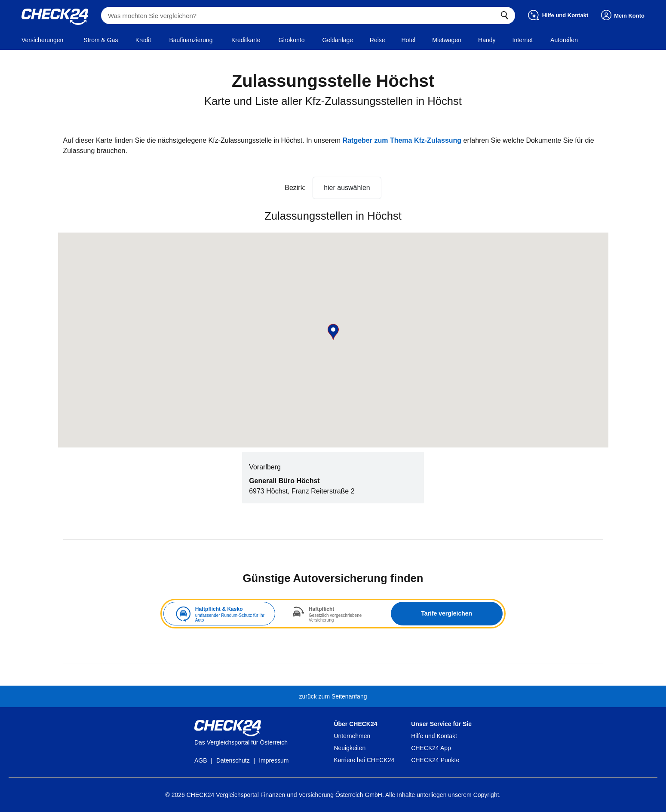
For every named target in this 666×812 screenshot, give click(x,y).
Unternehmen (352, 736)
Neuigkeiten (350, 748)
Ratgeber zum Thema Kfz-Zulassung (402, 140)
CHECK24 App (431, 748)
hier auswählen (347, 188)
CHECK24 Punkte (435, 760)
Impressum (274, 760)
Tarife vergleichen (447, 613)
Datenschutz (233, 760)
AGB (201, 760)
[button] (333, 332)
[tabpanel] (333, 614)
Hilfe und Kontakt (434, 736)
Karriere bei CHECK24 (364, 760)
